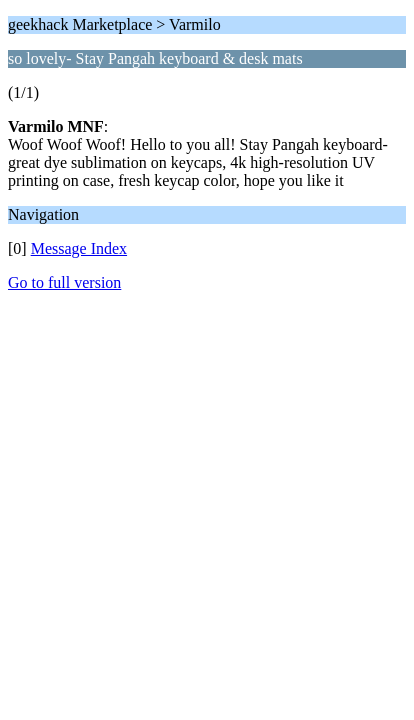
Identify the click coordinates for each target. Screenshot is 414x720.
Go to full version (64, 282)
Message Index (79, 248)
